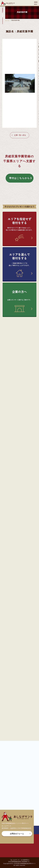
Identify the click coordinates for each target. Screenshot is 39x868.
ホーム (7, 20)
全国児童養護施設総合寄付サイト (26, 863)
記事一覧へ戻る (20, 135)
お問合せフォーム (17, 834)
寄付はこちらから (20, 178)
